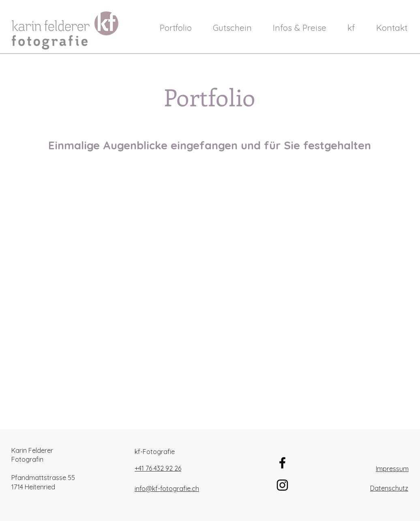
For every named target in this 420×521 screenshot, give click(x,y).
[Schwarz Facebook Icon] (282, 463)
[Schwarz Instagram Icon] (282, 485)
